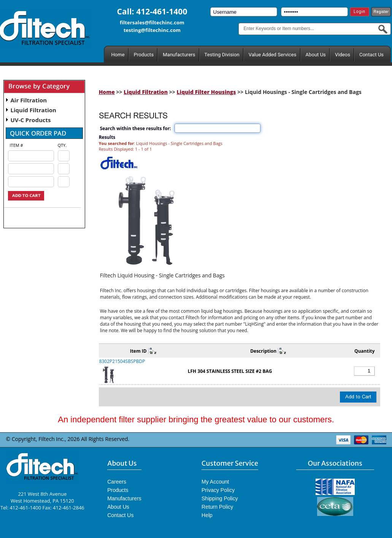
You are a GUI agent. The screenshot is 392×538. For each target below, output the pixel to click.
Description (263, 351)
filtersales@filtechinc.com (152, 22)
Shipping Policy (220, 498)
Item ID (138, 351)
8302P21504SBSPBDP (122, 361)
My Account (215, 482)
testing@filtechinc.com (152, 30)
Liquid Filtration (33, 110)
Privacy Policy (218, 490)
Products (144, 55)
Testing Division (222, 55)
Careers (117, 482)
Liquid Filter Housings (206, 92)
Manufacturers (179, 55)
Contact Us (371, 55)
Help (207, 515)
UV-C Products (31, 120)
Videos (343, 55)
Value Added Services (273, 55)
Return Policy (217, 507)
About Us (316, 55)
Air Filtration (29, 100)
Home (118, 55)
